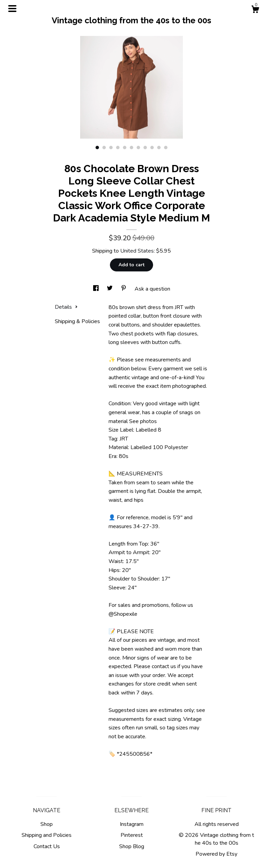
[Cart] (255, 10)
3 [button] (111, 148)
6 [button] (131, 148)
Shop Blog (132, 846)
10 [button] (159, 148)
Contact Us (47, 846)
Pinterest (132, 835)
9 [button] (152, 148)
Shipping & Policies (77, 321)
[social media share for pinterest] (124, 289)
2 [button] (104, 148)
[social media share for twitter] (110, 289)
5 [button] (125, 148)
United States (137, 251)
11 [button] (166, 148)
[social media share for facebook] (97, 289)
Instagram (132, 824)
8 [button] (145, 148)
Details (66, 307)
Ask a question (152, 289)
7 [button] (138, 148)
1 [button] (97, 148)
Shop (47, 824)
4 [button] (118, 148)
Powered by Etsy (216, 854)
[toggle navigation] (12, 9)
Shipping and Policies (47, 835)
